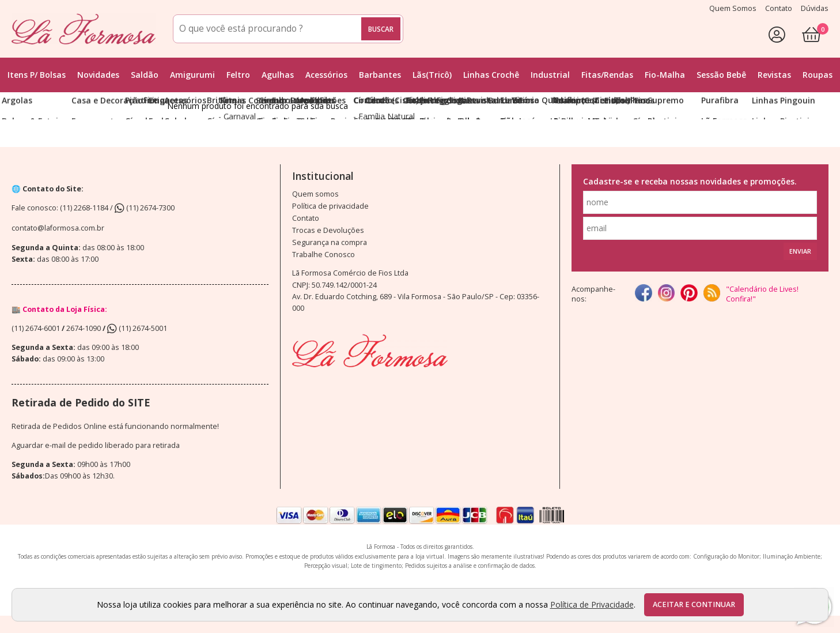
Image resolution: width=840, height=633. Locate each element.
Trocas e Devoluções (328, 230)
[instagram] (666, 294)
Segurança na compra (330, 242)
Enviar (800, 251)
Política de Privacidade (592, 604)
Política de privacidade (330, 206)
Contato (306, 218)
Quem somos (315, 194)
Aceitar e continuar (694, 604)
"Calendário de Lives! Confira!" (762, 294)
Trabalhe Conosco (323, 255)
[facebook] (643, 294)
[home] (84, 29)
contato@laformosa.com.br (58, 228)
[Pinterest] (689, 294)
